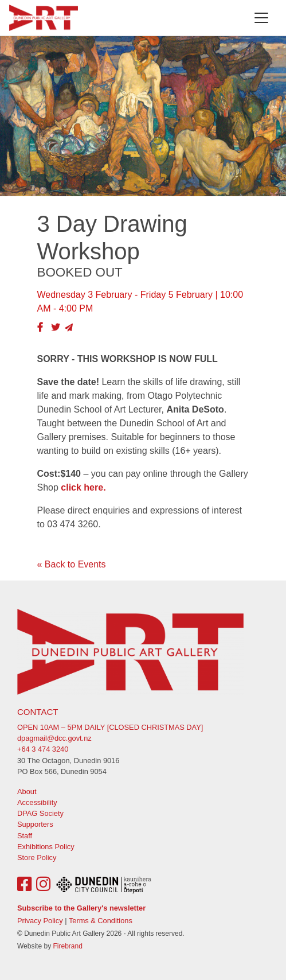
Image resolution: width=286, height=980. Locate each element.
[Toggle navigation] (261, 18)
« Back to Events (72, 564)
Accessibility (37, 802)
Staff (25, 836)
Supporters (35, 824)
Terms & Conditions (101, 921)
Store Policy (37, 857)
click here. (83, 487)
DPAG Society (40, 813)
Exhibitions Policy (46, 847)
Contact (38, 712)
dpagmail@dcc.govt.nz (54, 738)
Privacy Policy (40, 921)
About (27, 792)
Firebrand (67, 946)
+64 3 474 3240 (43, 749)
